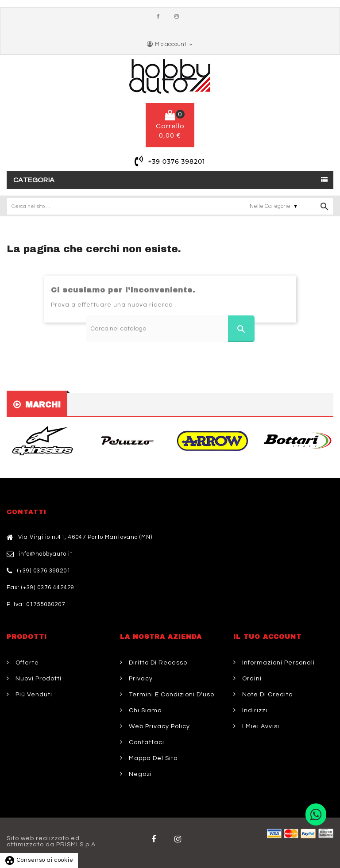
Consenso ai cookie (39, 860)
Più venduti (33, 695)
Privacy (140, 679)
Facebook (160, 17)
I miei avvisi (260, 726)
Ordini (251, 679)
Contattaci (146, 742)
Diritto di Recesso (157, 663)
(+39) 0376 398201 (44, 571)
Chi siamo (144, 711)
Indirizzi (254, 711)
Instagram (179, 17)
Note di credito (267, 695)
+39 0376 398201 (176, 161)
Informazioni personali (278, 663)
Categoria (34, 180)
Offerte (26, 663)
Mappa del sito (152, 758)
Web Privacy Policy (158, 726)
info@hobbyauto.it (46, 554)
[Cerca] (170, 329)
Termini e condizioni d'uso (171, 695)
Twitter (180, 839)
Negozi (139, 774)
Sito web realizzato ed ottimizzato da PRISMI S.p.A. (52, 841)
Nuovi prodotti (38, 679)
